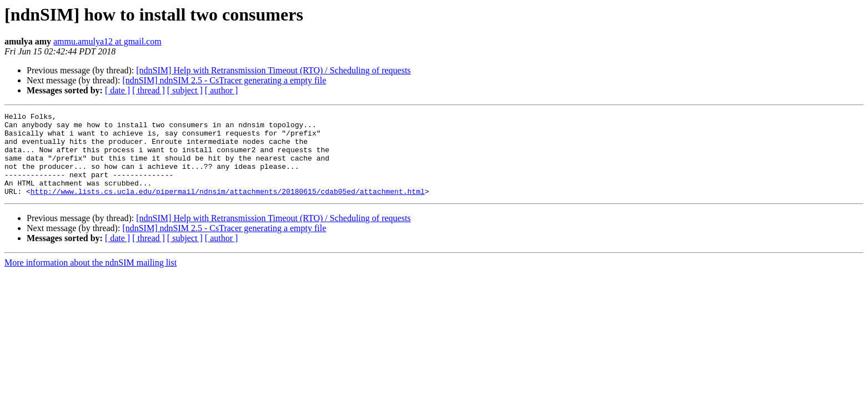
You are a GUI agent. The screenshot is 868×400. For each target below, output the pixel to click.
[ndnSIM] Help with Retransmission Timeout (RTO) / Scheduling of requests (273, 70)
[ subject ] (185, 90)
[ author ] (222, 90)
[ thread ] (149, 90)
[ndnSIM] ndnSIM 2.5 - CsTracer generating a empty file (224, 80)
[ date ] (117, 90)
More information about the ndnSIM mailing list (91, 279)
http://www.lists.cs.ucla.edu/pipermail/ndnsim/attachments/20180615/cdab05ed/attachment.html (228, 208)
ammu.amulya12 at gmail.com (107, 41)
